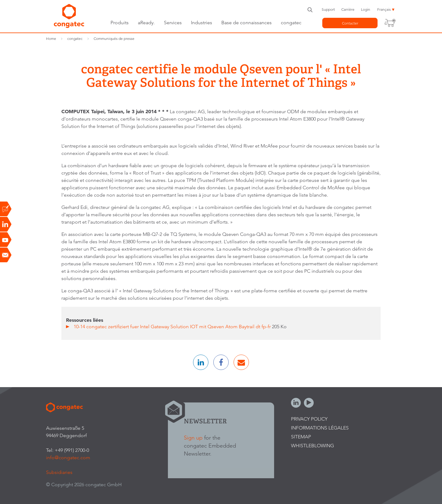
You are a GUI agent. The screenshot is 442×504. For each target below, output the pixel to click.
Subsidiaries (59, 472)
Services (173, 23)
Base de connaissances (246, 23)
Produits (120, 23)
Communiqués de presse (114, 38)
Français (384, 9)
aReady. (146, 23)
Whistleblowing (312, 446)
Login (366, 9)
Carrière (348, 9)
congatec (291, 23)
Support (328, 9)
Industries (202, 23)
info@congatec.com (68, 458)
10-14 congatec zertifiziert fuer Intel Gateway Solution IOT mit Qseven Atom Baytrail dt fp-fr (173, 327)
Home (51, 38)
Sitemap (301, 437)
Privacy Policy (309, 419)
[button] (201, 362)
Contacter (350, 23)
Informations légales (320, 428)
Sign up (193, 438)
